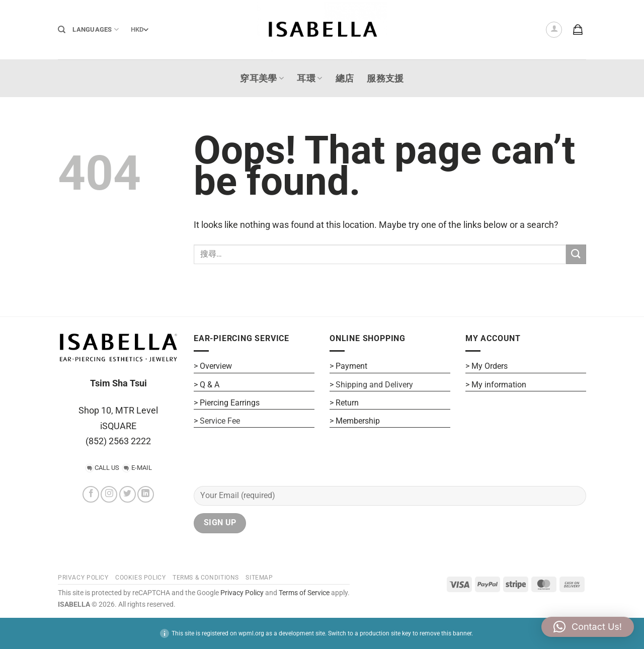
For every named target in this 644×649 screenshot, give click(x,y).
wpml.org (251, 633)
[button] (554, 30)
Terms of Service (304, 593)
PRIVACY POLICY (83, 578)
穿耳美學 (262, 78)
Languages (96, 29)
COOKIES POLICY (141, 578)
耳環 (309, 78)
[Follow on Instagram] (109, 494)
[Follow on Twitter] (128, 494)
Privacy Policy (241, 593)
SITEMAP (259, 578)
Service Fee (220, 421)
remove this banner (446, 633)
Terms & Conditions (206, 578)
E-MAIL (142, 468)
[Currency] (139, 29)
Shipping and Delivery (374, 385)
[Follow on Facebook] (91, 494)
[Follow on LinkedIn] (146, 494)
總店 (345, 78)
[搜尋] (62, 30)
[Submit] (576, 254)
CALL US (107, 468)
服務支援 (385, 78)
